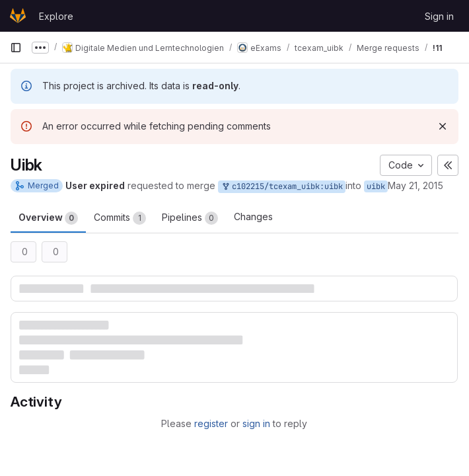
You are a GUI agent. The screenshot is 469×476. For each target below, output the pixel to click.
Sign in (439, 16)
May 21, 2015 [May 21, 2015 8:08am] (415, 185)
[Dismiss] (443, 126)
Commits (120, 218)
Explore (56, 16)
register (211, 423)
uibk (376, 186)
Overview (48, 218)
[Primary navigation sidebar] (16, 48)
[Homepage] (18, 16)
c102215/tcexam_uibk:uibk (282, 187)
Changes (253, 217)
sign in (256, 423)
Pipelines (190, 218)
